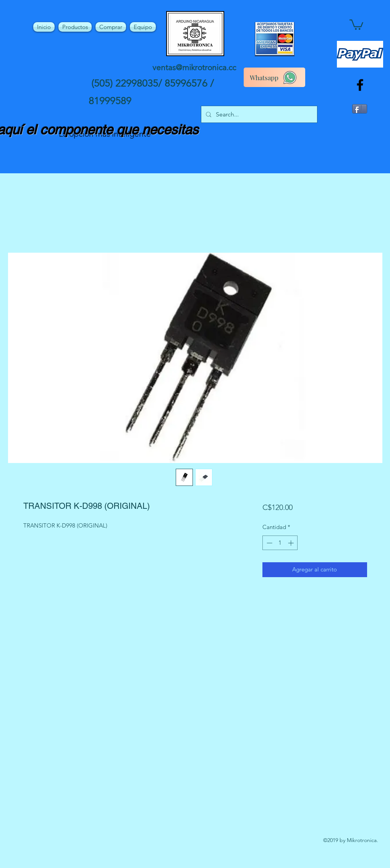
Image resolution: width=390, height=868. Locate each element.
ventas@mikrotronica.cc (194, 67)
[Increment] (292, 543)
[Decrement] (269, 543)
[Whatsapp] (274, 77)
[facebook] (360, 85)
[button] (356, 24)
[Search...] (258, 115)
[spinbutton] (280, 543)
